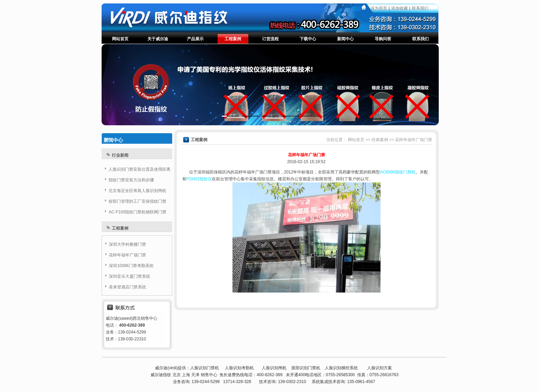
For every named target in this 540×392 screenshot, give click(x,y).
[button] (230, 116)
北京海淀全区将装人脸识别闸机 (137, 191)
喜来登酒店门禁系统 (127, 287)
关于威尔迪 (158, 39)
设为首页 (379, 8)
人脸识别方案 (380, 368)
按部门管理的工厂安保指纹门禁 (137, 201)
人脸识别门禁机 (205, 368)
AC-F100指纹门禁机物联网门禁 (137, 212)
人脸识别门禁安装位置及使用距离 (139, 169)
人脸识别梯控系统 (341, 368)
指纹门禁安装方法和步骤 (131, 180)
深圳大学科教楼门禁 (127, 244)
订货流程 (270, 39)
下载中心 (308, 39)
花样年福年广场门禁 (127, 255)
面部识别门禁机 (306, 368)
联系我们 (420, 8)
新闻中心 (345, 39)
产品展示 (195, 39)
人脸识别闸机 (274, 368)
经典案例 (380, 140)
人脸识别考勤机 (239, 368)
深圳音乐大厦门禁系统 (129, 276)
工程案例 (233, 39)
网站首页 (120, 39)
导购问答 (383, 39)
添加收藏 (399, 8)
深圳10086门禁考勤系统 (131, 266)
